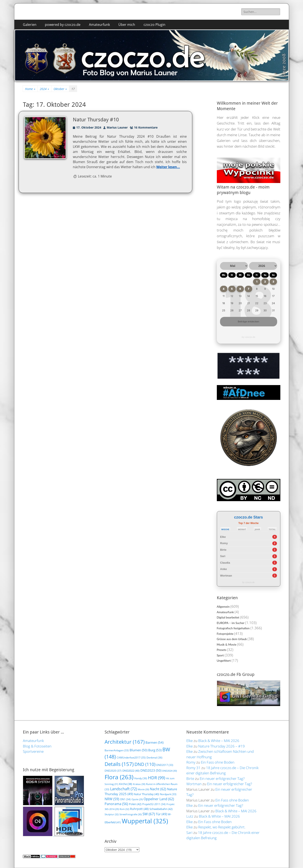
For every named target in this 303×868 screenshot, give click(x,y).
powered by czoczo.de (63, 25)
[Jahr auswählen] (263, 266)
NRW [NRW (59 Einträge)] (112, 799)
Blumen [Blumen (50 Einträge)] (138, 750)
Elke (223, 537)
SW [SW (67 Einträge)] (149, 814)
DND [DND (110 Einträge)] (145, 764)
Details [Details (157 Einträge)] (119, 764)
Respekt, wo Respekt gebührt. (222, 827)
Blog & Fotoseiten (37, 746)
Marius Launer (117, 127)
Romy (224, 543)
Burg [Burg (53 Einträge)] (155, 750)
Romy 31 (193, 768)
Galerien (30, 25)
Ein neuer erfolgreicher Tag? (222, 779)
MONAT (242, 529)
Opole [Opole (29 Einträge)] (137, 799)
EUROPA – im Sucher (231, 623)
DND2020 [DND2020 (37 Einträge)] (113, 771)
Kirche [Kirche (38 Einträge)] (126, 784)
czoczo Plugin (154, 25)
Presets (222, 650)
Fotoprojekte (225, 634)
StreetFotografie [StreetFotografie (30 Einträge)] (131, 814)
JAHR (257, 529)
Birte (223, 550)
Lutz (190, 816)
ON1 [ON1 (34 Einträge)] (125, 799)
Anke (224, 569)
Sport (220, 655)
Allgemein (223, 607)
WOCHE (225, 529)
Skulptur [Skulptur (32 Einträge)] (112, 814)
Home (30, 89)
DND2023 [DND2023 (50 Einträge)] (151, 770)
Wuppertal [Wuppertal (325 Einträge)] (145, 821)
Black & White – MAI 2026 (219, 741)
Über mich (127, 25)
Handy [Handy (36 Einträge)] (141, 778)
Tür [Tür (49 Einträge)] (161, 814)
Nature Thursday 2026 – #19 (221, 746)
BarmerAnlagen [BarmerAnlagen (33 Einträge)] (117, 750)
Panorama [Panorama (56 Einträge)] (116, 804)
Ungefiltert (224, 661)
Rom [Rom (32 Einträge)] (124, 809)
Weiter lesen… (168, 167)
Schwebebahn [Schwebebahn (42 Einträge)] (161, 809)
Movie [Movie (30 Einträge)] (143, 789)
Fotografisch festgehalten (233, 628)
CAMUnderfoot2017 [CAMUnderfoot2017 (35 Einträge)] (131, 758)
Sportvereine (33, 751)
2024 (44, 89)
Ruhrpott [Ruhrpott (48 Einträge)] (139, 809)
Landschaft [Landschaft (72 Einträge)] (124, 789)
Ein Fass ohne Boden (218, 762)
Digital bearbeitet (228, 617)
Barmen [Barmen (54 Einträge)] (154, 743)
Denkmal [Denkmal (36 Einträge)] (154, 758)
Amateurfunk (99, 25)
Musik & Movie (227, 644)
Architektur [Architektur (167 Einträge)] (125, 742)
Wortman (226, 576)
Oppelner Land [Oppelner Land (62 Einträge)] (159, 799)
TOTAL (272, 529)
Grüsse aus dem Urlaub (232, 639)
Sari (223, 556)
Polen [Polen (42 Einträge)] (135, 804)
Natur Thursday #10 (96, 120)
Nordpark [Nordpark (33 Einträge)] (168, 794)
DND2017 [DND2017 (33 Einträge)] (165, 765)
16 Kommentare (146, 127)
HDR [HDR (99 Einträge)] (157, 778)
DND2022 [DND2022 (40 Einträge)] (131, 771)
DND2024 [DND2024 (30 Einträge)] (169, 771)
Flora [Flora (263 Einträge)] (119, 777)
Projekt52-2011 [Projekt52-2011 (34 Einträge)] (154, 804)
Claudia (225, 563)
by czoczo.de (248, 337)
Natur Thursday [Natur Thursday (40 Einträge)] (146, 794)
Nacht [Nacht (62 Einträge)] (158, 789)
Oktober (60, 89)
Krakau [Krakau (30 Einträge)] (139, 784)
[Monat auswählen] (234, 266)
